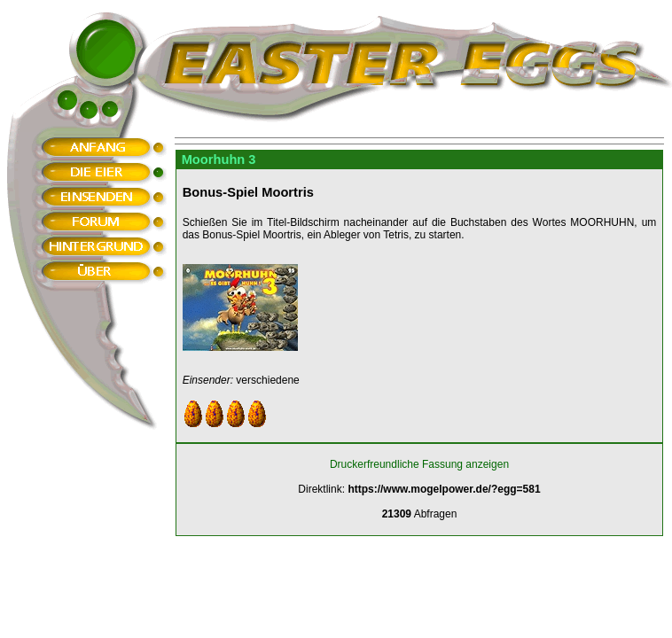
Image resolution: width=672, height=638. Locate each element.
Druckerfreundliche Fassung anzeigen (419, 464)
